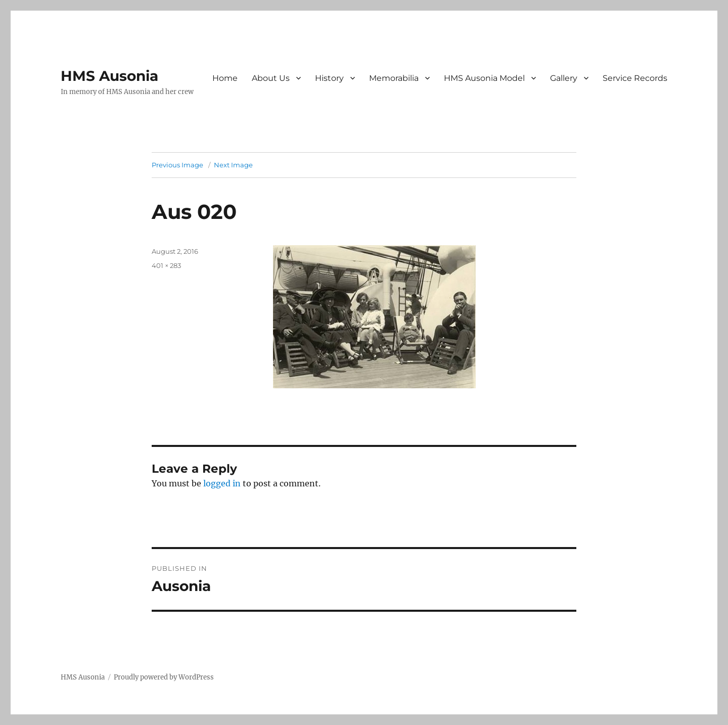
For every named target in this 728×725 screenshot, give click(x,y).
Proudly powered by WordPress (164, 677)
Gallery (564, 78)
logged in (222, 483)
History (329, 78)
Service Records (635, 78)
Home (225, 78)
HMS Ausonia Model (484, 78)
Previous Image (177, 165)
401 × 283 (166, 265)
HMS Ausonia (109, 76)
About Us (271, 78)
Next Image (233, 165)
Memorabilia (394, 78)
